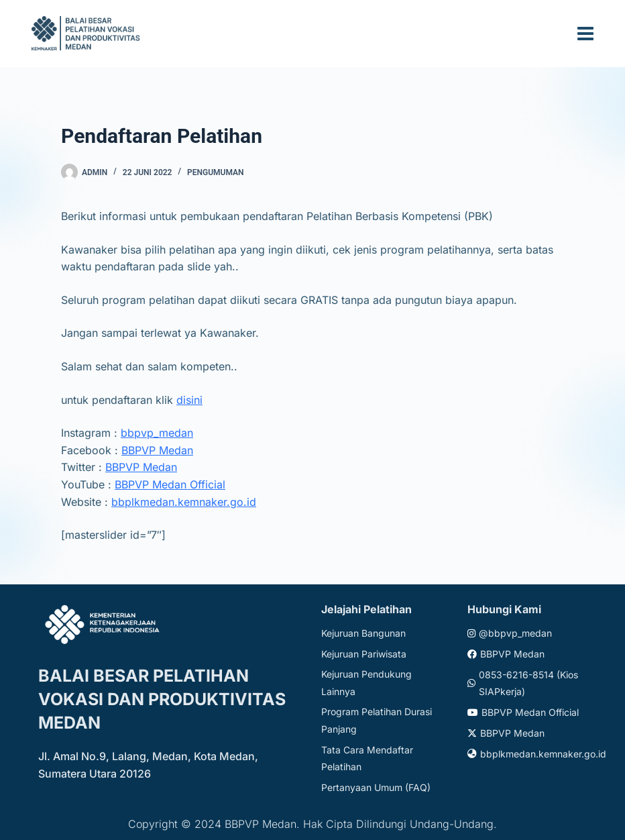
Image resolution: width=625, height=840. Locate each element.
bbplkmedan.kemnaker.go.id (184, 502)
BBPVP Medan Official (170, 484)
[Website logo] (88, 33)
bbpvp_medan (157, 433)
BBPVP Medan (157, 450)
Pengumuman (216, 172)
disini (189, 400)
